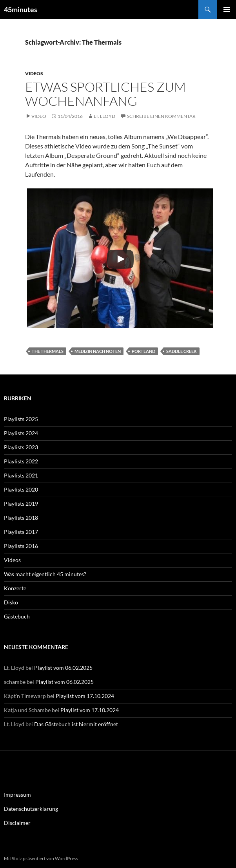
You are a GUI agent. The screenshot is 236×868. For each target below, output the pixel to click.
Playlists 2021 (21, 475)
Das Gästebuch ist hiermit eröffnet (76, 724)
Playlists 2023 (21, 447)
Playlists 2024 (21, 433)
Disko (11, 602)
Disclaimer (17, 823)
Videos (34, 73)
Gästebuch (17, 616)
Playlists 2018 (21, 518)
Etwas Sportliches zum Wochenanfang (105, 94)
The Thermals (48, 351)
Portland (143, 351)
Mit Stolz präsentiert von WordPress (41, 858)
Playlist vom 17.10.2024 (85, 696)
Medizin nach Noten (98, 351)
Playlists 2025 (21, 419)
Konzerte (15, 588)
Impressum (17, 795)
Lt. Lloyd (104, 116)
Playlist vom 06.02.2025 (63, 668)
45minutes (21, 9)
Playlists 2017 (21, 532)
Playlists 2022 (21, 461)
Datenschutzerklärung (31, 809)
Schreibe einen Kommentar (161, 116)
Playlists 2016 (21, 546)
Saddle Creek (182, 351)
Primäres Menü (227, 9)
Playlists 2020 (21, 489)
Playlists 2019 (21, 504)
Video (39, 116)
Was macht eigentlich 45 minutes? (45, 574)
